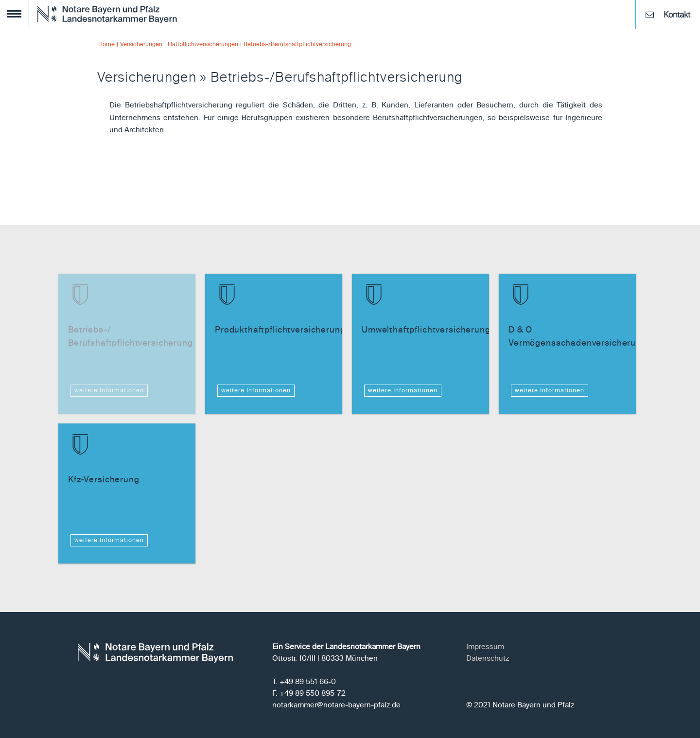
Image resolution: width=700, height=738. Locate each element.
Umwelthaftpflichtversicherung (426, 330)
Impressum (485, 647)
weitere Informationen (109, 391)
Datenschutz (488, 659)
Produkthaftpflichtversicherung (280, 330)
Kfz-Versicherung (104, 480)
